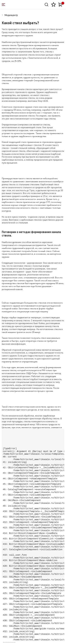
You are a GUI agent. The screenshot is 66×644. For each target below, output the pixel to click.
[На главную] (19, 5)
